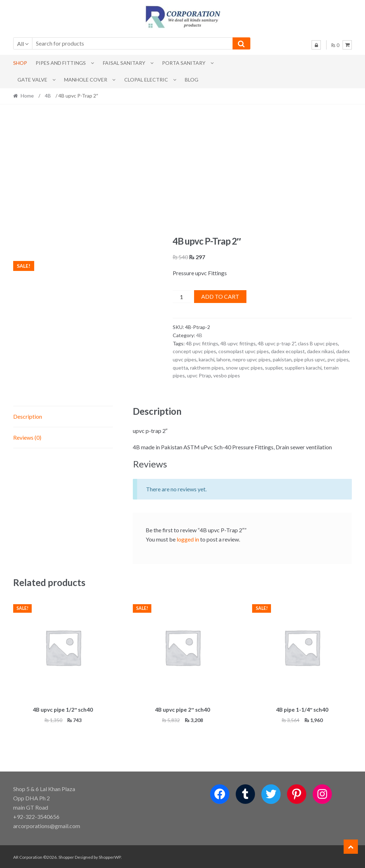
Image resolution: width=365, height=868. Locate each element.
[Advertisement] (183, 170)
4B (48, 96)
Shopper (66, 856)
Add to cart (220, 296)
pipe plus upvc (310, 359)
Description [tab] (28, 416)
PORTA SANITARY (184, 63)
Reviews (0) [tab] (27, 437)
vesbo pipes (227, 375)
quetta (180, 368)
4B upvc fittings (238, 343)
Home (27, 96)
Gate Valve (32, 80)
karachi (207, 359)
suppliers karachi (303, 368)
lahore (223, 359)
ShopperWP (110, 856)
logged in (188, 539)
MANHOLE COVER (86, 80)
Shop (20, 63)
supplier (274, 368)
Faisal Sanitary (124, 63)
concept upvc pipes (194, 351)
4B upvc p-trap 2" (277, 343)
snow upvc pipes (244, 368)
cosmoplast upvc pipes (244, 351)
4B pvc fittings (202, 343)
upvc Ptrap (199, 375)
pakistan (282, 359)
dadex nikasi (320, 351)
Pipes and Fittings (61, 63)
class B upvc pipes (318, 343)
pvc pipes (338, 359)
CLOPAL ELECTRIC (146, 80)
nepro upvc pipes (252, 359)
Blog (192, 80)
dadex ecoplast (288, 351)
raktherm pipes (207, 368)
